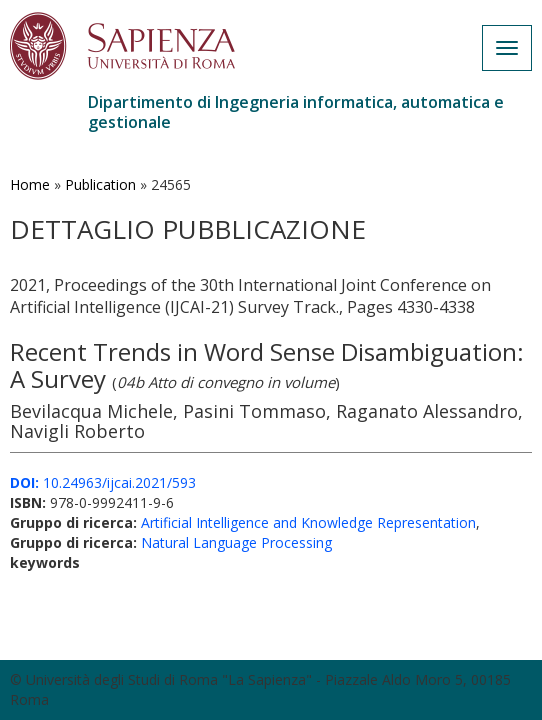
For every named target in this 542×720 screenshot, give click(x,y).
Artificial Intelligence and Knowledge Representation (308, 522)
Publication (100, 184)
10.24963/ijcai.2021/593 (103, 482)
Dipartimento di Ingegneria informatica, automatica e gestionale (296, 112)
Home (30, 184)
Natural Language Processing (236, 542)
